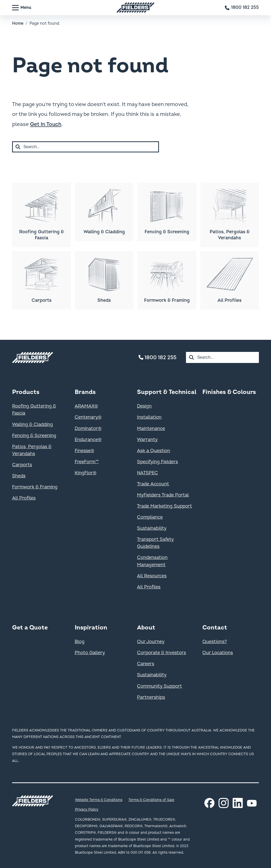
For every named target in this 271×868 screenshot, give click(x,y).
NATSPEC (147, 473)
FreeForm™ (87, 462)
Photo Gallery (90, 653)
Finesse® (84, 451)
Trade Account (153, 484)
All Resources (152, 576)
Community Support (159, 686)
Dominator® (88, 429)
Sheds (19, 476)
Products (26, 392)
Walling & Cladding (33, 425)
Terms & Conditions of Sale (151, 800)
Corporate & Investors (161, 653)
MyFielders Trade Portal (163, 495)
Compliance (150, 517)
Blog (80, 642)
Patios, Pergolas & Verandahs (32, 450)
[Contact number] (242, 8)
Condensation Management (152, 561)
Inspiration (91, 628)
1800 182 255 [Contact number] (157, 358)
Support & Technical (167, 392)
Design (144, 406)
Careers (146, 664)
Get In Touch (46, 124)
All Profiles (24, 498)
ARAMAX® (86, 406)
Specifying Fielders (157, 462)
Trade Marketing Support (165, 506)
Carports (22, 465)
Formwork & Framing (35, 487)
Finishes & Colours (229, 392)
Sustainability (152, 528)
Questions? (215, 642)
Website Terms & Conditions (99, 800)
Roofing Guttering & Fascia (34, 410)
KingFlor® (86, 473)
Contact (215, 628)
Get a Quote (30, 628)
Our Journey (151, 642)
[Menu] (22, 8)
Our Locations (218, 653)
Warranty (147, 440)
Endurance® (88, 440)
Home (18, 23)
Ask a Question (154, 451)
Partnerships (151, 697)
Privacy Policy (87, 809)
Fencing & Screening (34, 436)
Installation (149, 417)
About (146, 628)
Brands (85, 392)
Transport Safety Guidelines (155, 543)
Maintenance (151, 429)
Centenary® (88, 417)
